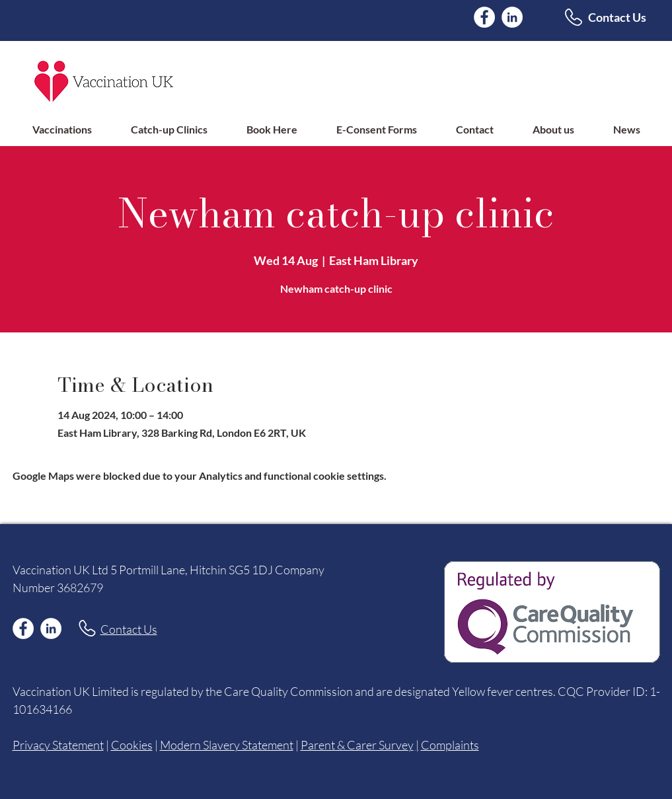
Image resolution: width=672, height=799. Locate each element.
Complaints (450, 745)
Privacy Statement (58, 745)
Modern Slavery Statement (227, 745)
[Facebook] (484, 17)
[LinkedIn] (512, 17)
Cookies (132, 745)
